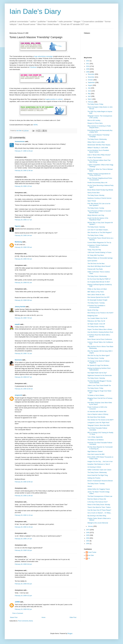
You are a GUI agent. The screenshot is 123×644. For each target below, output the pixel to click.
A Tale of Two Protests (94, 158)
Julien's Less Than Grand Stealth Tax (99, 386)
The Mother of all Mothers (96, 440)
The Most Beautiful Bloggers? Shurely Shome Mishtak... (99, 382)
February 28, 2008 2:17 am (23, 220)
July (89, 88)
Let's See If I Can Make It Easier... (98, 230)
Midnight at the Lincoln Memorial (98, 523)
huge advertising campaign (43, 56)
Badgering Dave (93, 316)
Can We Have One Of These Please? (99, 510)
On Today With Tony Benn (96, 255)
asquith (17, 324)
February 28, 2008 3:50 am (23, 247)
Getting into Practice (94, 478)
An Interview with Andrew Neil (97, 412)
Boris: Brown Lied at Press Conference (100, 339)
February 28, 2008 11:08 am (24, 496)
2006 (88, 533)
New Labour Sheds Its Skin (96, 295)
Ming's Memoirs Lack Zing (96, 215)
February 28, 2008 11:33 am (24, 527)
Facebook (33, 67)
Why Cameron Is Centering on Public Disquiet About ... (99, 127)
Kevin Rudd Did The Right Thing (98, 475)
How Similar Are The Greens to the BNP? (101, 420)
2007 (88, 530)
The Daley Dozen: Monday (96, 195)
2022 (88, 61)
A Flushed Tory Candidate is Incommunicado (96, 306)
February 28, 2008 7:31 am (23, 354)
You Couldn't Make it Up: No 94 (97, 318)
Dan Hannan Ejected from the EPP (98, 297)
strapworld (18, 395)
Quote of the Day (93, 310)
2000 (88, 544)
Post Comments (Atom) (25, 621)
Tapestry (18, 226)
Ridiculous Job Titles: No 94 (96, 321)
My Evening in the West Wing (97, 516)
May (89, 94)
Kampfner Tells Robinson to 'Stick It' (99, 464)
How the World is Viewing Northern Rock (100, 332)
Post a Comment (18, 613)
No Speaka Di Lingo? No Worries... (99, 365)
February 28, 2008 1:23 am (23, 186)
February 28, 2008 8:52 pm (23, 584)
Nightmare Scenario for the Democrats (100, 375)
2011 (88, 64)
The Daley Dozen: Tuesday (96, 303)
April (89, 96)
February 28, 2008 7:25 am (23, 318)
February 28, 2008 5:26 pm (23, 550)
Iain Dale (91, 555)
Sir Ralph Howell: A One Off (96, 324)
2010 (88, 66)
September (92, 83)
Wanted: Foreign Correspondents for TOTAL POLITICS (99, 175)
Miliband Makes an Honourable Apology (100, 258)
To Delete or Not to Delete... (96, 395)
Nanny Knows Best (93, 193)
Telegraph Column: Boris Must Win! (99, 425)
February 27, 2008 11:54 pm (24, 151)
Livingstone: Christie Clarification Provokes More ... (98, 246)
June (90, 91)
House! (90, 486)
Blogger (70, 633)
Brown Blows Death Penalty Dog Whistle (100, 190)
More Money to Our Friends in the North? (100, 313)
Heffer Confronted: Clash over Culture (99, 470)
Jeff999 (17, 602)
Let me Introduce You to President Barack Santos (98, 151)
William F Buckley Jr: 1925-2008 (98, 148)
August (90, 85)
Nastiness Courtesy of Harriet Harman (100, 198)
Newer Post (14, 617)
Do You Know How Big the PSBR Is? (99, 279)
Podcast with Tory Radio (95, 269)
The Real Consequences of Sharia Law (100, 496)
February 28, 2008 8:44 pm (23, 564)
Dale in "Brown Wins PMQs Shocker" (99, 155)
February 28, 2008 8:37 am (23, 377)
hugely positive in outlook (54, 99)
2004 (88, 538)
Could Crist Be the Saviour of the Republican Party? (98, 219)
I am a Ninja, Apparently (95, 437)
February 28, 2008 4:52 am (23, 259)
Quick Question (92, 261)
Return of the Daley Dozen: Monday (99, 505)
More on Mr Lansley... (94, 120)
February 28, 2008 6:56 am (23, 300)
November (91, 77)
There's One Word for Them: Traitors (99, 507)
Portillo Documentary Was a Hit (97, 183)
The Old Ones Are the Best (96, 264)
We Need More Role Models (96, 417)
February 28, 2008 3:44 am (23, 235)
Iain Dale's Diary (35, 11)
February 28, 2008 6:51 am (23, 283)
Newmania (18, 360)
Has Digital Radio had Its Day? (97, 373)
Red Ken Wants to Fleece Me (97, 499)
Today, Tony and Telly (94, 250)
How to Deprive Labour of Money (98, 414)
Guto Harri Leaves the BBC (96, 454)
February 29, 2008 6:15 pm (23, 596)
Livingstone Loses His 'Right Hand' (98, 423)
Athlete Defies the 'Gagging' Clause (99, 489)
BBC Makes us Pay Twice (96, 292)
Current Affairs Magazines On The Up (99, 243)
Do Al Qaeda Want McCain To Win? (99, 282)
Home (44, 617)
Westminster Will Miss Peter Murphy (99, 145)
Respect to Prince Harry (95, 123)
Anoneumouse (20, 142)
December (91, 74)
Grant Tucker (92, 552)
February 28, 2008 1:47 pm (23, 539)
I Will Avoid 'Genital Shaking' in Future (99, 252)
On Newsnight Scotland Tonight (97, 300)
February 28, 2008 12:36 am (24, 171)
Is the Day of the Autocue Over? (98, 502)
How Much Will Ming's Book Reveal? (99, 266)
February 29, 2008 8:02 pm (23, 609)
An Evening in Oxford (94, 467)
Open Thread (92, 201)
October (91, 80)
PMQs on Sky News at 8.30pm (97, 289)
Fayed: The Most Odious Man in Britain (100, 329)
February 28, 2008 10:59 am (24, 482)
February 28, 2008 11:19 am (24, 515)
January (91, 526)
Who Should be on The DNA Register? (100, 233)
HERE (36, 125)
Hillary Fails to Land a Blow (96, 142)
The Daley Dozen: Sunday (96, 208)
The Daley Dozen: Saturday (96, 227)
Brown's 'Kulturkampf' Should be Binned (100, 481)
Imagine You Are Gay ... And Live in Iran (100, 462)
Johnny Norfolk (20, 307)
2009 (88, 69)
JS (89, 558)
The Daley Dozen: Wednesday (97, 139)
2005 (88, 535)
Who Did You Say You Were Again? (99, 356)
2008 (88, 72)
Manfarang (18, 242)
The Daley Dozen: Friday (95, 104)
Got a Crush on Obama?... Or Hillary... (100, 513)
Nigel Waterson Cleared (95, 451)
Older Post (73, 617)
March (90, 99)
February (91, 102)
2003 (88, 541)
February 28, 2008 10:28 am (24, 389)
